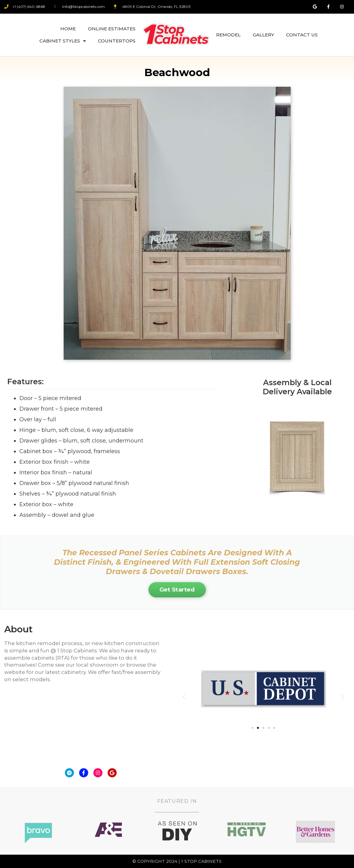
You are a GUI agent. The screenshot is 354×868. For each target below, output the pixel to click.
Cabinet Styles (63, 41)
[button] (184, 697)
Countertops (117, 41)
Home (68, 29)
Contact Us (302, 35)
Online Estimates (112, 29)
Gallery (263, 35)
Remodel (228, 35)
